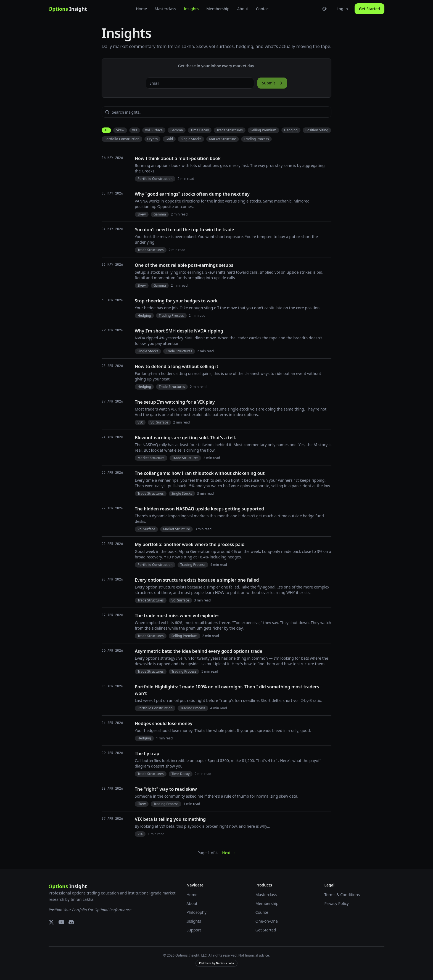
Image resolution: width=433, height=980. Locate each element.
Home (141, 9)
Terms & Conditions (342, 895)
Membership (218, 9)
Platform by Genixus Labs (216, 963)
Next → (229, 853)
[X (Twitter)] (51, 922)
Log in (342, 9)
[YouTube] (61, 922)
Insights (191, 9)
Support (194, 930)
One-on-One (267, 921)
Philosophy (196, 912)
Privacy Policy (336, 903)
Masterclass (165, 9)
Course (262, 912)
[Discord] (71, 922)
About (243, 9)
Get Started (369, 9)
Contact (263, 9)
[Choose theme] (324, 9)
